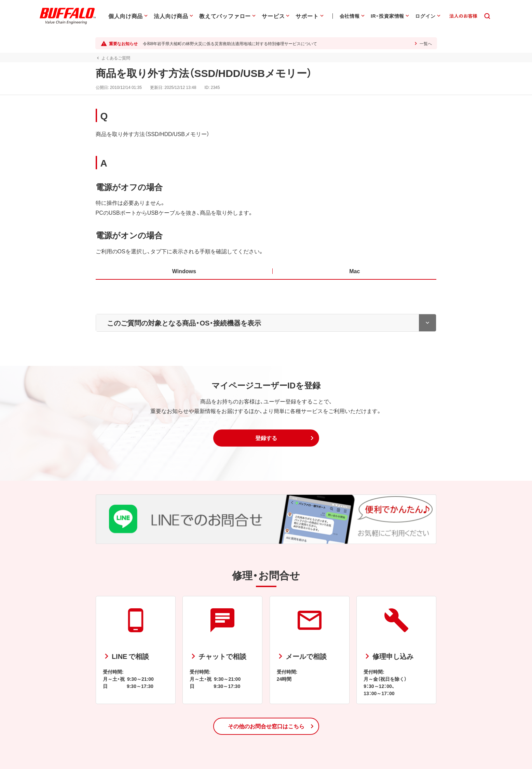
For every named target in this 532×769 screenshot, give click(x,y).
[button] (266, 438)
